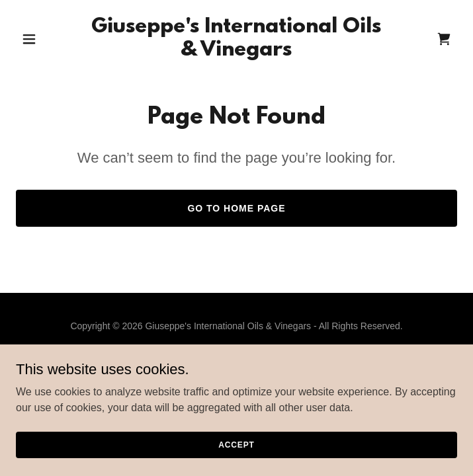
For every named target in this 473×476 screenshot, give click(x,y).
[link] (236, 52)
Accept (236, 454)
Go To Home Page (236, 208)
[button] (49, 39)
